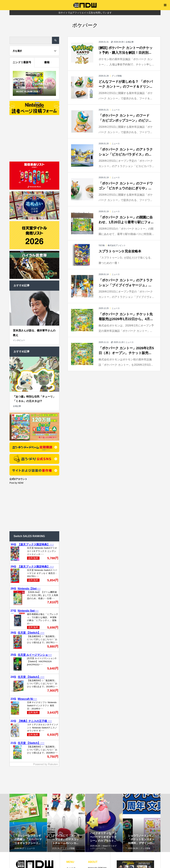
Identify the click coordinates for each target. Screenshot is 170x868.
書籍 (47, 62)
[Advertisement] (34, 137)
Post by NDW (16, 483)
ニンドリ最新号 (22, 62)
